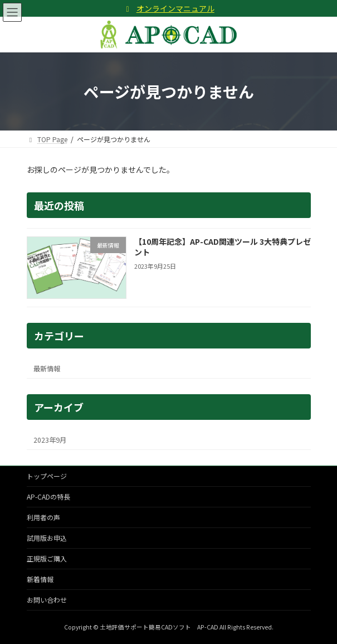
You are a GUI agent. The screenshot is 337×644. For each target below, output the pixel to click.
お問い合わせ (47, 600)
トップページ (47, 476)
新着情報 (40, 579)
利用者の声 (43, 517)
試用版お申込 (47, 538)
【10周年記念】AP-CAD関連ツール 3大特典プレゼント (222, 247)
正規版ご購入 (47, 558)
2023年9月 (50, 440)
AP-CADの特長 (48, 497)
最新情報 (47, 369)
